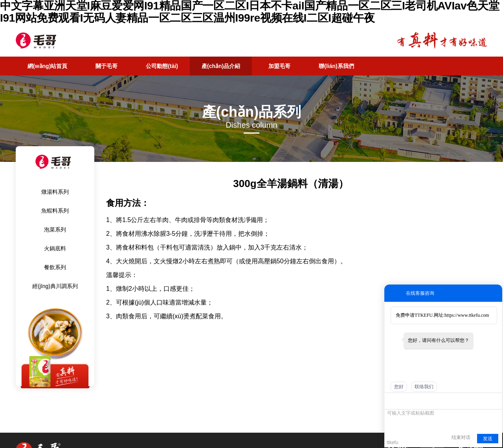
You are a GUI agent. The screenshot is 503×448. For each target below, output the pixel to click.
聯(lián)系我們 (336, 66)
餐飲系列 (55, 267)
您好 (399, 387)
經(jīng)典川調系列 (55, 286)
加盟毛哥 (279, 66)
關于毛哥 (106, 66)
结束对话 (461, 437)
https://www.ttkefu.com (467, 315)
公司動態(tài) (162, 66)
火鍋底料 (55, 248)
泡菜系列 (55, 230)
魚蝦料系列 (55, 211)
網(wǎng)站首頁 (47, 66)
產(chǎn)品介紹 (221, 66)
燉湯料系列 (55, 192)
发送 (488, 439)
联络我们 (424, 387)
